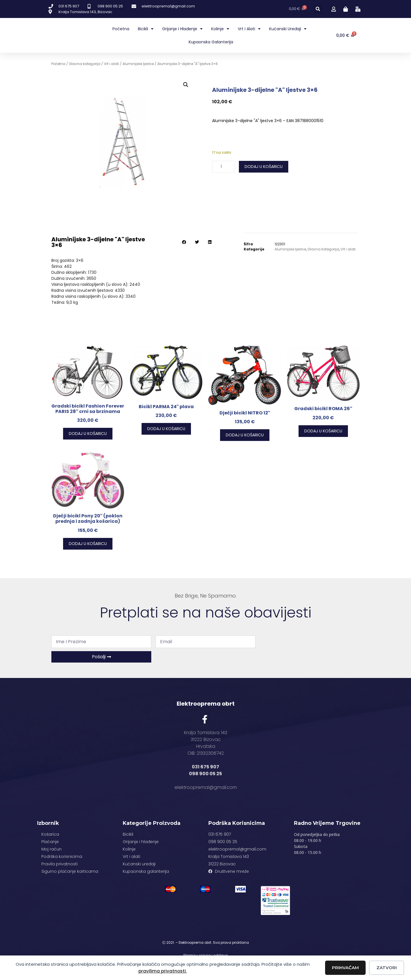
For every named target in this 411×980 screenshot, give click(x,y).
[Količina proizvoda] (223, 167)
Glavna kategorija (85, 64)
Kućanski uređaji (288, 29)
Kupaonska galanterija (211, 42)
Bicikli (146, 29)
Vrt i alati (249, 29)
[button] (318, 9)
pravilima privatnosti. (163, 971)
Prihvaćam (345, 968)
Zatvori (387, 968)
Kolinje (220, 29)
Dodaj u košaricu (264, 167)
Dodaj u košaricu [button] (88, 434)
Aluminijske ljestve (138, 64)
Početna (121, 29)
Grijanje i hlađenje (182, 29)
